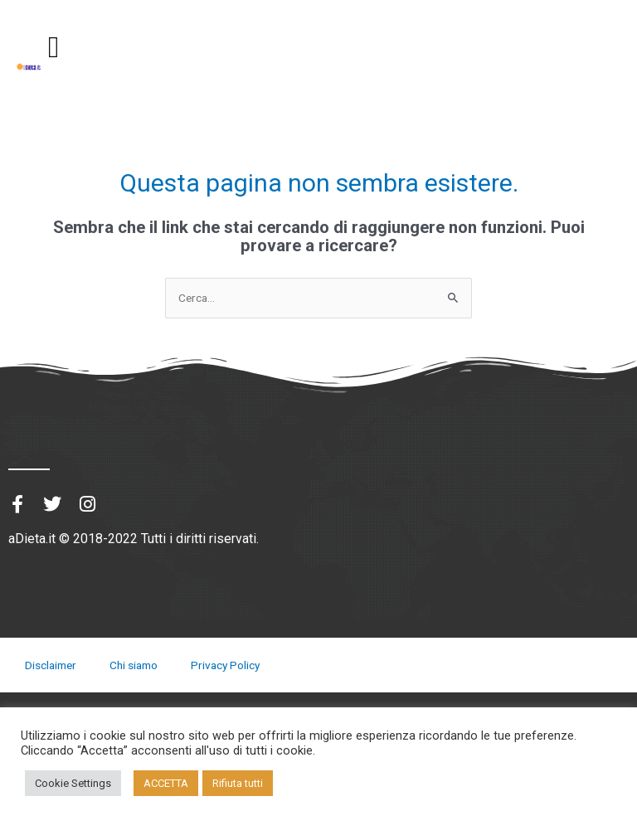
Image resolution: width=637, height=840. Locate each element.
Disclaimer (51, 665)
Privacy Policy (225, 665)
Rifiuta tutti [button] (238, 783)
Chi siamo (134, 665)
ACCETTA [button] (166, 783)
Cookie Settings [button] (73, 783)
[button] (53, 47)
